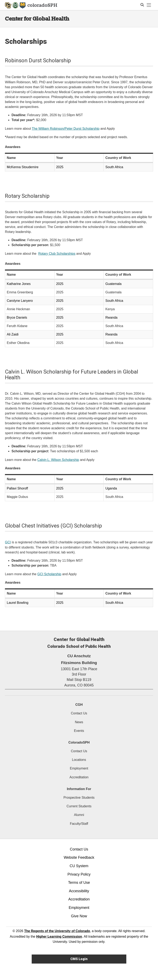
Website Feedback (79, 857)
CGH (79, 705)
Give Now (79, 916)
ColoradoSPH (79, 742)
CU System (79, 866)
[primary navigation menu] (149, 5)
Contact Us (79, 713)
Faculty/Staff (79, 824)
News (79, 722)
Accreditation (79, 777)
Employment (79, 768)
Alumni (79, 815)
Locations (79, 760)
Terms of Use (79, 883)
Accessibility (79, 891)
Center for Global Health (37, 19)
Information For (79, 789)
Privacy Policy (79, 874)
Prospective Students (79, 798)
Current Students (79, 806)
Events (79, 731)
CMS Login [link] (79, 959)
